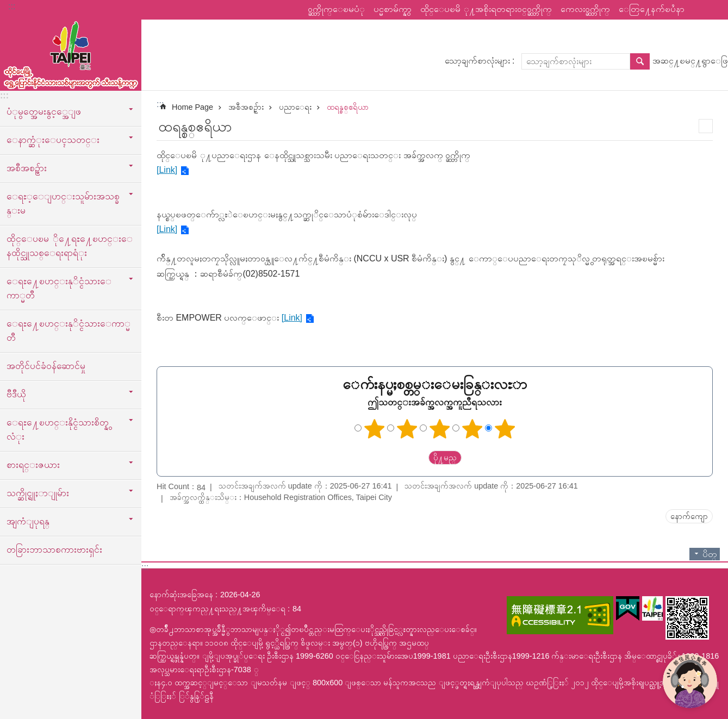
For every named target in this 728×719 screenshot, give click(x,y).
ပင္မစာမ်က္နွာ (393, 9)
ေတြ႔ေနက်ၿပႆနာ (652, 9)
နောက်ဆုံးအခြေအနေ (181, 595)
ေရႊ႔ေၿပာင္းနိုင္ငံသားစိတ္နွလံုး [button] (58, 429)
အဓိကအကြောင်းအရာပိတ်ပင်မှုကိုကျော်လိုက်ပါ (6, 6)
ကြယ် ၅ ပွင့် (505, 429)
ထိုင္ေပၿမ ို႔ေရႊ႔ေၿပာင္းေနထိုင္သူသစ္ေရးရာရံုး (70, 246)
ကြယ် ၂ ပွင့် (407, 429)
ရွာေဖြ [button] (640, 61)
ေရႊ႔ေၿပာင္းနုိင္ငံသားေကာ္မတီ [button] (59, 288)
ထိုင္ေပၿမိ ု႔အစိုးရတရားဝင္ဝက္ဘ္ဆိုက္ (486, 9)
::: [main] (160, 104)
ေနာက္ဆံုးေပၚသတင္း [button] (53, 140)
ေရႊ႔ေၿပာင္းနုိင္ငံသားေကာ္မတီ (69, 330)
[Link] (167, 170)
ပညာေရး (295, 107)
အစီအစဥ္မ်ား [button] (27, 168)
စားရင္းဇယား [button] (33, 465)
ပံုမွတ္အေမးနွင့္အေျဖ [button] (44, 111)
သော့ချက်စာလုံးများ (477, 61)
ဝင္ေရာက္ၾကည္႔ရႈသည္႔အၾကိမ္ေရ (217, 609)
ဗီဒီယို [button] (16, 394)
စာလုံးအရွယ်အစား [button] (713, 10)
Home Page (192, 107)
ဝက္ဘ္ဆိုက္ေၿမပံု (336, 9)
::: (12, 6)
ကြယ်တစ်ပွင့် (374, 429)
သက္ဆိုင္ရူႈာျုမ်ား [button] (38, 493)
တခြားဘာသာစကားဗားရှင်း (54, 549)
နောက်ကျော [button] (689, 516)
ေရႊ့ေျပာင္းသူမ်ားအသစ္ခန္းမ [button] (63, 203)
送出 (418, 458)
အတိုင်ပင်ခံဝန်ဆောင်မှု (46, 366)
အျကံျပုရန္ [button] (28, 521)
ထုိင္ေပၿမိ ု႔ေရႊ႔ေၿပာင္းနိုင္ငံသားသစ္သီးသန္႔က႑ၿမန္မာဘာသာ (71, 53)
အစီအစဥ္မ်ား (246, 107)
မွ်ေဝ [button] (698, 10)
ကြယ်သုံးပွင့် (439, 429)
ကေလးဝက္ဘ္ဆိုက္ (585, 9)
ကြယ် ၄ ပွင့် (472, 429)
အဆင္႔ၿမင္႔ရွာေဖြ (690, 61)
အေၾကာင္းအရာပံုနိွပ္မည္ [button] (706, 126)
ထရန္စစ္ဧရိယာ (348, 107)
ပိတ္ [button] (710, 554)
